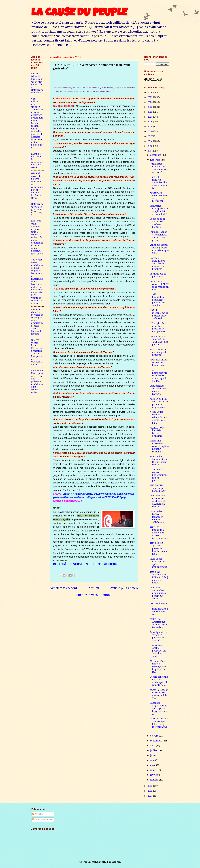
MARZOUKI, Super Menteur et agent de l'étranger (159, 197)
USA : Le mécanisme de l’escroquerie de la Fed (159, 314)
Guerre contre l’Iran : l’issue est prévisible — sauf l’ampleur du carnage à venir (37, 352)
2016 (150, 141)
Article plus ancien (124, 588)
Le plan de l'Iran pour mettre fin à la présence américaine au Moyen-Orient (37, 381)
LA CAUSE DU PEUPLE (79, 13)
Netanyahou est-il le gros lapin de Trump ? (37, 209)
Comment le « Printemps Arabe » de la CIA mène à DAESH (158, 501)
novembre (156, 160)
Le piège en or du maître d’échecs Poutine (158, 223)
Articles (38, 814)
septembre (156, 741)
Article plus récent (63, 588)
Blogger (116, 862)
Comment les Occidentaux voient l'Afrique (158, 390)
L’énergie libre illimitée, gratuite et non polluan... (159, 327)
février (154, 775)
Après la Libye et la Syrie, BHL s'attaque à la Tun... (159, 694)
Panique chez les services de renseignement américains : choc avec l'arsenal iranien (37, 322)
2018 (150, 131)
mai (153, 760)
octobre (155, 736)
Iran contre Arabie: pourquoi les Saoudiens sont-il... (158, 651)
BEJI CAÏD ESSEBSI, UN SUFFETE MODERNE (86, 564)
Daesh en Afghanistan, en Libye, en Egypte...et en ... (158, 708)
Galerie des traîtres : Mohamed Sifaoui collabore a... (158, 517)
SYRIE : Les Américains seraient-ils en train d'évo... (159, 623)
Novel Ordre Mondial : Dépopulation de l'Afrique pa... (158, 417)
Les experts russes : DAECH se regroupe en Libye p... (159, 286)
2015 (150, 146)
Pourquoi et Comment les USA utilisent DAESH (158, 461)
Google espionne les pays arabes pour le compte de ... (159, 681)
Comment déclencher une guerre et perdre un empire (159, 593)
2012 (150, 791)
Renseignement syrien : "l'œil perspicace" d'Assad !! (159, 636)
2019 (150, 127)
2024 (150, 102)
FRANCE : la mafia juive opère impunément (158, 563)
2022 (150, 112)
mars (153, 770)
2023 (150, 107)
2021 (150, 117)
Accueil (94, 588)
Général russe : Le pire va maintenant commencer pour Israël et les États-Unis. (37, 186)
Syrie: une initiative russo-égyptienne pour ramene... (159, 446)
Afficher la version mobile (94, 595)
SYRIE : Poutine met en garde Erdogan (158, 352)
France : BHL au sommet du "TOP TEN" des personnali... (159, 340)
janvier (155, 780)
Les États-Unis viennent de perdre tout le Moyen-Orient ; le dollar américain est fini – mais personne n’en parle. (37, 237)
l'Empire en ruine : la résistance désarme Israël (37, 161)
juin (153, 755)
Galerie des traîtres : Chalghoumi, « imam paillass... (159, 475)
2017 (150, 136)
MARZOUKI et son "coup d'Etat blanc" (158, 488)
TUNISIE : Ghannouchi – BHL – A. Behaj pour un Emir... (159, 577)
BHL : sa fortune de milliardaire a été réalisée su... (159, 609)
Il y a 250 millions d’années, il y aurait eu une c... (159, 182)
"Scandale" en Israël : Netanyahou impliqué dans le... (159, 667)
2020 (150, 122)
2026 (150, 92)
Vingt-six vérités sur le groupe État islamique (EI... (159, 249)
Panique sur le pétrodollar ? (158, 275)
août (153, 746)
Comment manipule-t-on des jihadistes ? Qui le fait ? (159, 210)
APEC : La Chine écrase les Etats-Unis (159, 362)
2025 (150, 97)
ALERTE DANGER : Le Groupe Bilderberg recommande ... (159, 724)
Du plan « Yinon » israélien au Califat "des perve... (159, 236)
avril (153, 765)
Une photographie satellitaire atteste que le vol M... (159, 376)
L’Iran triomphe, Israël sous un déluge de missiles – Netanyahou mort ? (37, 83)
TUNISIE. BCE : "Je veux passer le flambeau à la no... (159, 548)
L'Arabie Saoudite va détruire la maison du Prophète (157, 263)
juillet (154, 750)
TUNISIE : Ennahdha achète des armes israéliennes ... (159, 533)
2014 (150, 151)
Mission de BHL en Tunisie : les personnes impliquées (159, 403)
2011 (150, 796)
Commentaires (42, 820)
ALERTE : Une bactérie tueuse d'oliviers (157, 432)
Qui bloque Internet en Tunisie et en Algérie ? (158, 168)
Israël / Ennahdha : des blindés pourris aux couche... (157, 300)
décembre (156, 155)
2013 (150, 786)
